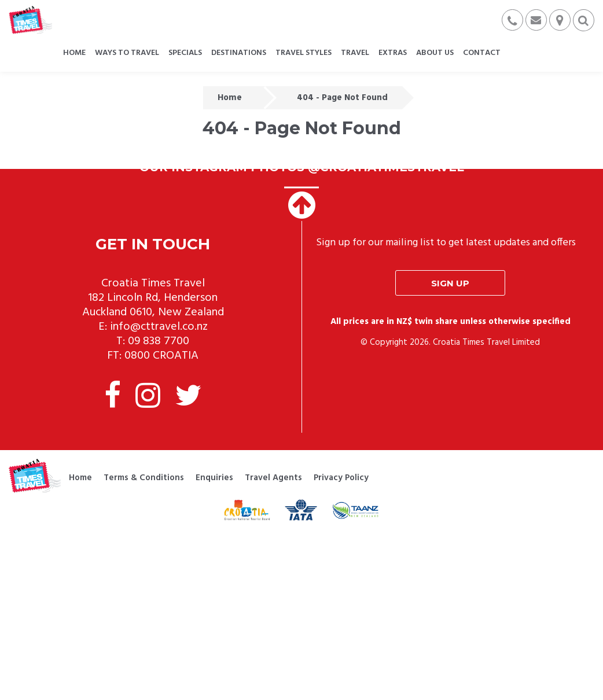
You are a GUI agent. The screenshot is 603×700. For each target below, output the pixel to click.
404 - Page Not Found (342, 98)
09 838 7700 (159, 341)
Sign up (450, 283)
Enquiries (214, 478)
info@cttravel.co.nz (159, 327)
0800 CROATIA (161, 356)
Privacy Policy (341, 478)
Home (230, 98)
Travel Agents (273, 478)
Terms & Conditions (144, 478)
